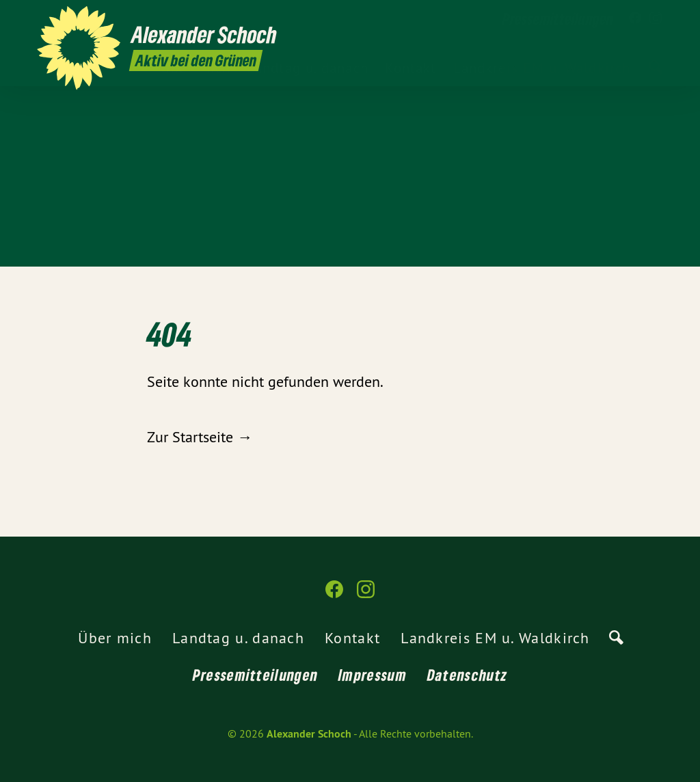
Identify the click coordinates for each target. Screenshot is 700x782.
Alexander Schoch (309, 734)
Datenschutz (467, 675)
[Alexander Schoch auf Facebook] (635, 18)
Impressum (373, 675)
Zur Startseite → (200, 437)
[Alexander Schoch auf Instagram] (656, 18)
